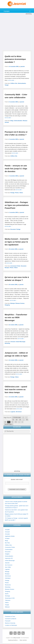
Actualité (7, 530)
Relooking (7, 343)
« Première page (17, 417)
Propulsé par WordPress (13, 640)
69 (5, 422)
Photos (17, 193)
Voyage (7, 85)
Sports (7, 594)
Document (13, 229)
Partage (13, 193)
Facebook (11, 633)
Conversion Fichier (15, 266)
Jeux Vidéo (8, 567)
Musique (7, 268)
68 (27, 420)
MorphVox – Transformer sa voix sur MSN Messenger (16, 317)
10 (13, 420)
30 (20, 420)
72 (16, 422)
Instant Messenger (21, 342)
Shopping (7, 305)
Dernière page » (9, 424)
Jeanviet (7, 563)
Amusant (13, 342)
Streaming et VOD (10, 598)
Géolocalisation (22, 83)
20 (17, 420)
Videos (21, 193)
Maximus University (10, 623)
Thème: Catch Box (23, 640)
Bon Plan (7, 543)
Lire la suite (12, 80)
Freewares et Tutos (10, 616)
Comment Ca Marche (11, 619)
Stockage (7, 596)
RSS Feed (23, 633)
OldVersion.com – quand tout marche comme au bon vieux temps (16, 389)
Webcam (7, 607)
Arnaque (7, 538)
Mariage (7, 572)
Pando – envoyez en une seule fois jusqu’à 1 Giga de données (16, 168)
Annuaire (7, 534)
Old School (19, 412)
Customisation (9, 549)
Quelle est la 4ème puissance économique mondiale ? (15, 59)
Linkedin (19, 633)
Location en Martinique (11, 625)
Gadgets (7, 554)
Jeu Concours (9, 565)
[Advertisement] (17, 32)
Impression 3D (9, 558)
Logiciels (13, 412)
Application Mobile (10, 536)
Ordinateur (8, 578)
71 (12, 422)
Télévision (8, 600)
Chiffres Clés (14, 83)
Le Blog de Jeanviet (17, 638)
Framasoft (8, 621)
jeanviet (23, 67)
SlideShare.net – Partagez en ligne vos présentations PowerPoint (17, 205)
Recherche (8, 585)
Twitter (15, 633)
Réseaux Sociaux (20, 303)
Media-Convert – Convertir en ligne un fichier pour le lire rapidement (17, 242)
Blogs (12, 121)
